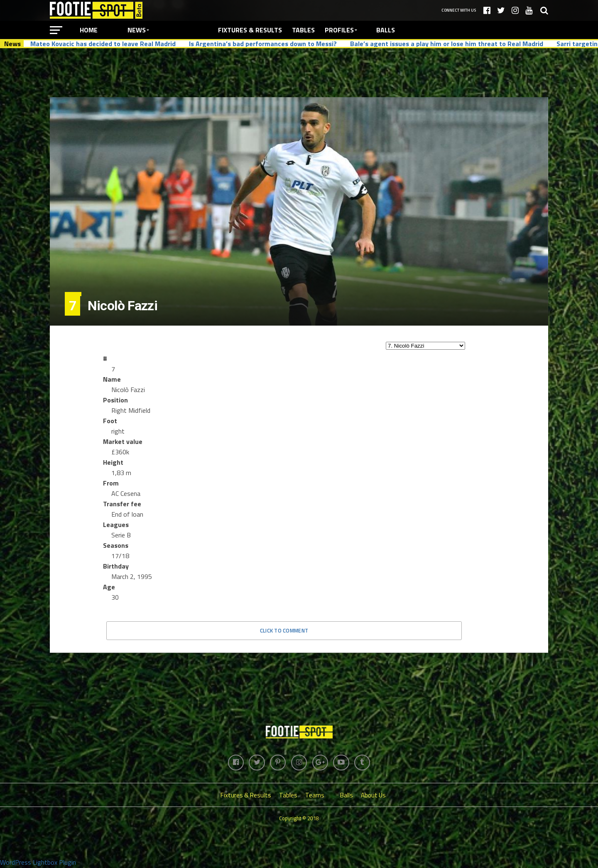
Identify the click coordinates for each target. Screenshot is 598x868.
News (137, 30)
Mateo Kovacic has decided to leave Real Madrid (103, 44)
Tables (303, 30)
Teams (315, 796)
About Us (373, 796)
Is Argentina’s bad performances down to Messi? (263, 44)
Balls (386, 30)
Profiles (339, 30)
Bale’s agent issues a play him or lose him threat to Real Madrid (447, 44)
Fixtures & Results (250, 30)
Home (89, 30)
